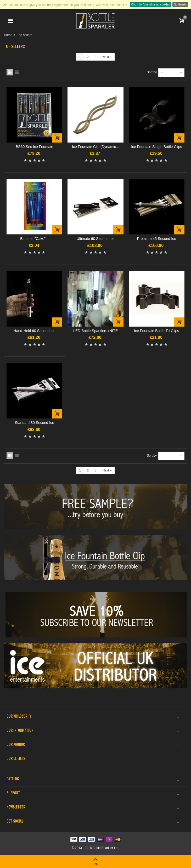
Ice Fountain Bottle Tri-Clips (156, 331)
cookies (20, 5)
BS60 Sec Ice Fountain (34, 147)
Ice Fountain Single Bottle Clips (156, 147)
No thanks (180, 4)
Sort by (152, 72)
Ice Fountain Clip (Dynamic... (95, 147)
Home (8, 35)
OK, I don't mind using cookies (150, 4)
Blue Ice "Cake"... (34, 239)
